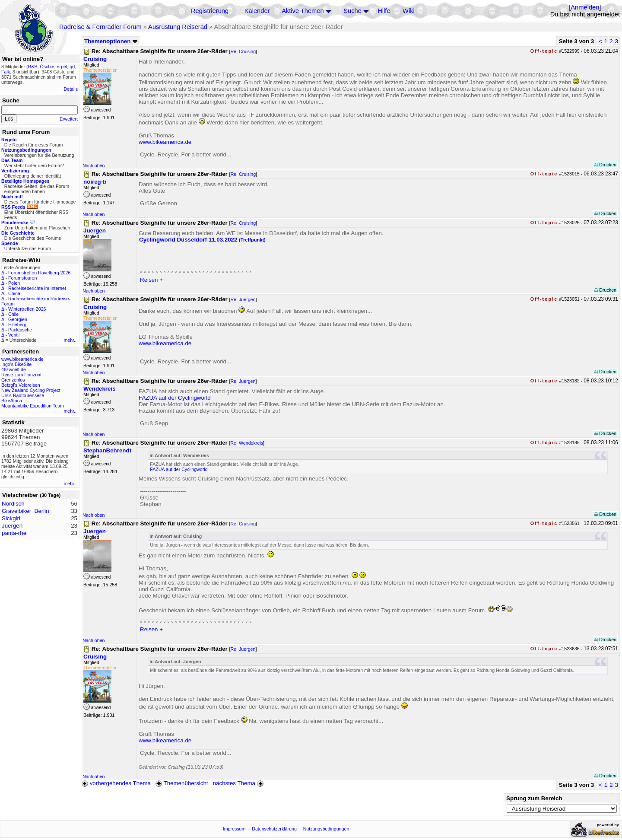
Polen (14, 283)
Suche (352, 11)
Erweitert (69, 119)
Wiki (409, 11)
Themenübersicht (182, 783)
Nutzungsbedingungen (326, 829)
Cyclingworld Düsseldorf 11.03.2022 (202, 240)
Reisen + (151, 280)
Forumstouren (22, 278)
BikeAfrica (12, 401)
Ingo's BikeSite (16, 364)
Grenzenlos (13, 380)
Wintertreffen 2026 (27, 309)
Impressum (234, 829)
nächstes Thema (239, 783)
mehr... (71, 340)
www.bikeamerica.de (22, 359)
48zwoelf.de (14, 369)
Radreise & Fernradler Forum (100, 27)
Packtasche (20, 330)
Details (71, 89)
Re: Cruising (243, 51)
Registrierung (210, 11)
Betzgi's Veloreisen (21, 385)
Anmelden (585, 7)
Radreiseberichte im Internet (37, 288)
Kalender (257, 11)
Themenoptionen (111, 41)
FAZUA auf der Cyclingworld (175, 398)
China (14, 293)
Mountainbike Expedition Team (33, 406)
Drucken (605, 165)
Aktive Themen (303, 11)
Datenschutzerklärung (274, 829)
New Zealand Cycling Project (31, 390)
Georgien (18, 319)
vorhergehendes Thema (116, 783)
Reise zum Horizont (21, 375)
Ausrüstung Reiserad (178, 27)
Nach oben (94, 165)
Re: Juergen (243, 299)
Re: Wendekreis (247, 443)
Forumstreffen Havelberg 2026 (39, 273)
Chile (13, 314)
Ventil (14, 335)
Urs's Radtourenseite (23, 395)
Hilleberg (17, 325)
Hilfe (384, 11)
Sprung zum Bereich (534, 798)
